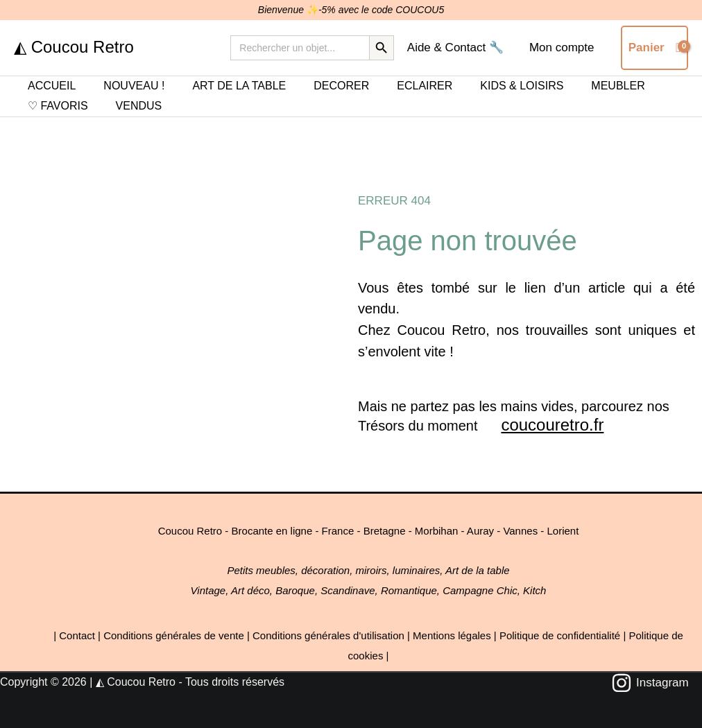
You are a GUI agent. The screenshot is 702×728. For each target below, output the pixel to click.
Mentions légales (452, 635)
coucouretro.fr (552, 425)
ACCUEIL (52, 86)
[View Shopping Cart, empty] (654, 47)
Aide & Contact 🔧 (458, 47)
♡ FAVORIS (58, 106)
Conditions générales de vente (174, 635)
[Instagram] (650, 683)
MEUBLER (618, 86)
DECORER (341, 86)
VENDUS (139, 106)
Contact (77, 635)
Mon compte (563, 47)
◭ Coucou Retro (74, 47)
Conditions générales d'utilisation (328, 635)
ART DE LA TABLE (239, 86)
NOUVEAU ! (134, 86)
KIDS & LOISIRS (522, 86)
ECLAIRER (425, 86)
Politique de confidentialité (560, 635)
